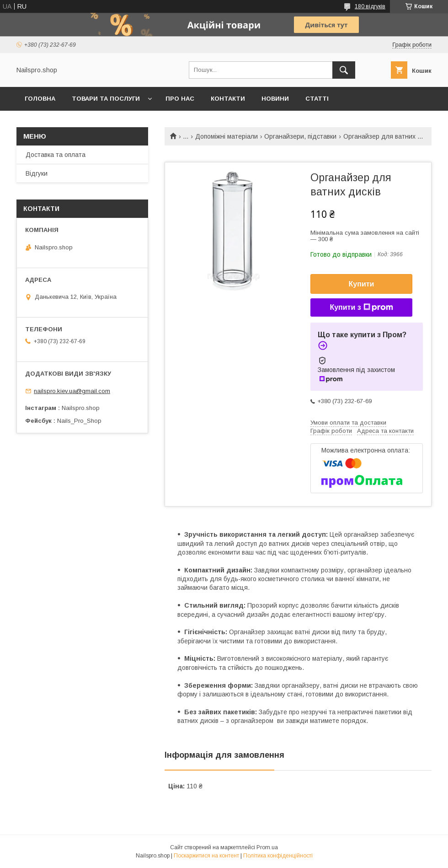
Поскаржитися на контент (206, 856)
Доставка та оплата (56, 155)
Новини (275, 99)
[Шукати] (344, 70)
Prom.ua (267, 847)
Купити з (361, 307)
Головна (40, 99)
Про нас (180, 99)
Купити (362, 284)
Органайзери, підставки (300, 136)
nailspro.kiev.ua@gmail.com (72, 391)
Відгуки (37, 173)
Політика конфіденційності (278, 856)
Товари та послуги (106, 99)
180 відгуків (370, 6)
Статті (317, 99)
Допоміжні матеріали (227, 136)
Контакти (228, 99)
